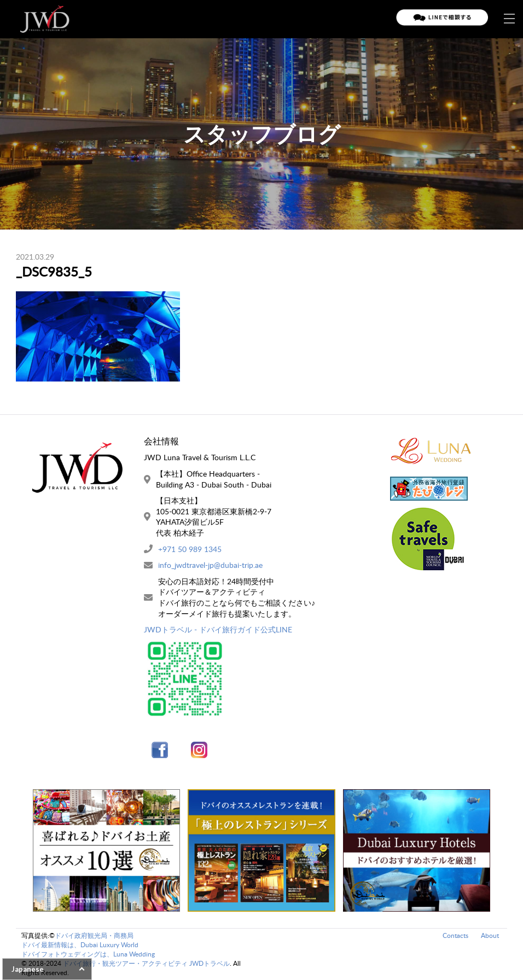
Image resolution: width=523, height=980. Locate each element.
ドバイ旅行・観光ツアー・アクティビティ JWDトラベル (146, 963)
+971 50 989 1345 (190, 549)
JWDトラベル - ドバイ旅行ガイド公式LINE (218, 629)
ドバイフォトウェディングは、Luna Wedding (88, 954)
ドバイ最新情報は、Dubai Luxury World (80, 945)
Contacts (455, 935)
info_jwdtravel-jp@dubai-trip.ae (210, 565)
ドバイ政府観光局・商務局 (94, 935)
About (490, 935)
